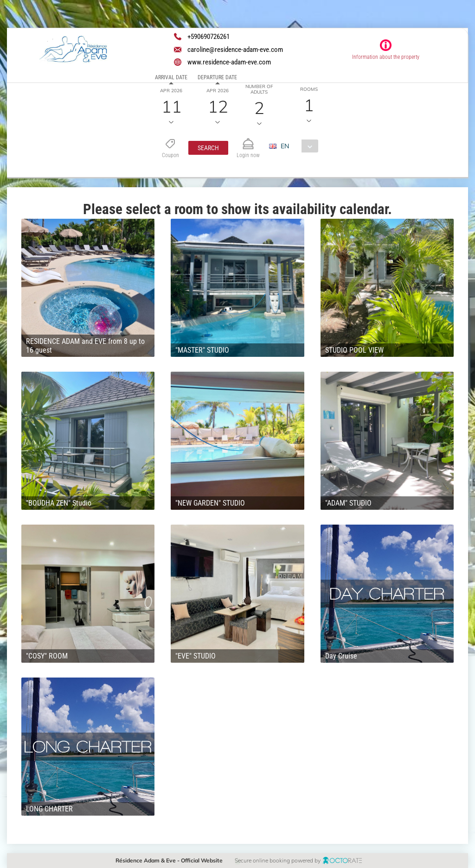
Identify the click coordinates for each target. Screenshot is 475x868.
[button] (208, 148)
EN (285, 146)
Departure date (217, 77)
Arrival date (171, 77)
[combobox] (298, 146)
